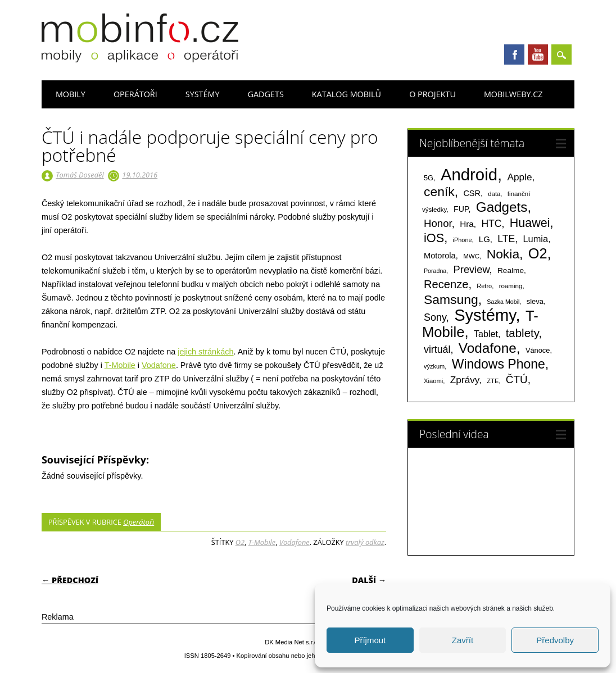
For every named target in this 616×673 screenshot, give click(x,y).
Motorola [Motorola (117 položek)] (440, 256)
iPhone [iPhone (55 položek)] (463, 240)
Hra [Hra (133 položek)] (467, 224)
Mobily (71, 94)
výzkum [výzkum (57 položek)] (434, 366)
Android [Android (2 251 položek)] (469, 174)
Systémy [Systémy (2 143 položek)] (485, 315)
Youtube (538, 54)
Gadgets (266, 94)
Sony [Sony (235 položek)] (435, 317)
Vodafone (159, 365)
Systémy (203, 94)
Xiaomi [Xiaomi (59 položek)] (433, 381)
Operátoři (135, 94)
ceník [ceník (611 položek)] (439, 192)
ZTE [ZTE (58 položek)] (493, 381)
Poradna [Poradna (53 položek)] (435, 271)
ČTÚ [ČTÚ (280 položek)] (517, 379)
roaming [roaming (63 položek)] (511, 286)
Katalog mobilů (346, 94)
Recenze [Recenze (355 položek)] (446, 284)
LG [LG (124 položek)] (484, 239)
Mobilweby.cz (513, 94)
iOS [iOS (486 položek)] (434, 238)
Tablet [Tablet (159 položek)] (486, 334)
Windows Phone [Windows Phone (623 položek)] (499, 364)
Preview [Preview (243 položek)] (472, 269)
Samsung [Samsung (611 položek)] (451, 299)
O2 (240, 542)
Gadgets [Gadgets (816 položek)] (502, 207)
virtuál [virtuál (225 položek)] (437, 349)
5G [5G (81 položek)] (429, 178)
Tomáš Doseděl (80, 175)
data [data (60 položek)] (494, 194)
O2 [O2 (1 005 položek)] (538, 253)
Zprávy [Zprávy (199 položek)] (465, 380)
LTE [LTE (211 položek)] (506, 239)
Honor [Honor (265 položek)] (438, 223)
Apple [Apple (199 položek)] (519, 177)
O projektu (432, 94)
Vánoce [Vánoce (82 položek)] (538, 350)
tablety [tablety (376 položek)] (522, 333)
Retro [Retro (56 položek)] (484, 286)
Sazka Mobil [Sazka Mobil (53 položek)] (503, 302)
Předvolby (555, 640)
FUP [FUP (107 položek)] (461, 209)
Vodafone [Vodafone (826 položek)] (488, 348)
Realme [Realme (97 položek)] (511, 270)
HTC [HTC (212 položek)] (491, 224)
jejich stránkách (205, 352)
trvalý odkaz (365, 542)
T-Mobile (120, 365)
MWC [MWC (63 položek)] (471, 256)
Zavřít (463, 640)
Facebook (514, 54)
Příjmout (370, 640)
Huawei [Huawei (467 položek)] (530, 223)
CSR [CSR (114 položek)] (472, 193)
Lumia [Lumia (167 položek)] (535, 239)
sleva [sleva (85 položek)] (535, 301)
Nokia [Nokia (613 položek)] (503, 254)
